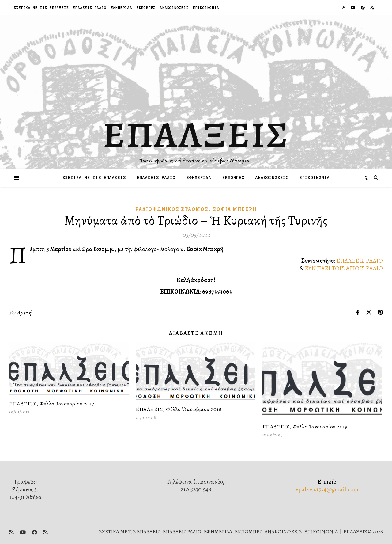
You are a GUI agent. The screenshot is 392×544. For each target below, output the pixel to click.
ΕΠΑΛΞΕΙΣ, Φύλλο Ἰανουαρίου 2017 (52, 404)
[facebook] (363, 8)
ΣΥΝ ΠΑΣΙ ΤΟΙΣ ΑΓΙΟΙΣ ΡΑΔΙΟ (344, 268)
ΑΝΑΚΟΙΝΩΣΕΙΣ (174, 8)
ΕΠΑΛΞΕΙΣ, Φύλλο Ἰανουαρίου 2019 (305, 427)
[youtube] (353, 8)
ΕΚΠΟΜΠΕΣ (146, 8)
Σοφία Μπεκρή (235, 209)
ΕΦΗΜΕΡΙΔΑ (122, 8)
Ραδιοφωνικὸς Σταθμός (172, 209)
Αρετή (24, 313)
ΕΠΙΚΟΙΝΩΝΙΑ (206, 8)
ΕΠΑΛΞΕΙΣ (196, 135)
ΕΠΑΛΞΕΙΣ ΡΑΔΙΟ (90, 8)
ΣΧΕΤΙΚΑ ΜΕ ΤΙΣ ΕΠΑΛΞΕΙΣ (41, 8)
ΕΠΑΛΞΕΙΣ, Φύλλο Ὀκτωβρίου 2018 (178, 409)
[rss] (344, 8)
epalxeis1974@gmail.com (327, 489)
